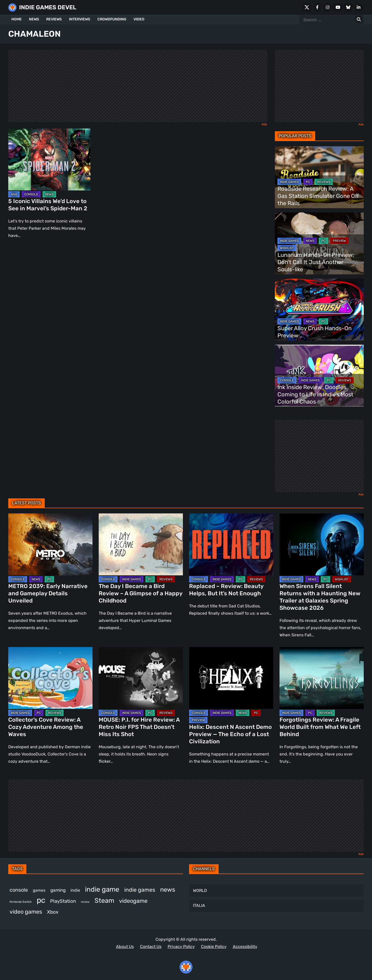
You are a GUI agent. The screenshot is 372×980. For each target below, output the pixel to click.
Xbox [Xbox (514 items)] (53, 912)
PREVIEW (339, 241)
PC (308, 182)
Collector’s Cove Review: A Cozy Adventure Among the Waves (46, 727)
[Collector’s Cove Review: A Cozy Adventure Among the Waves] (50, 678)
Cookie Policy (214, 947)
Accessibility (245, 947)
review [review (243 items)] (85, 902)
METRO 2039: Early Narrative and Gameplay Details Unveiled (48, 593)
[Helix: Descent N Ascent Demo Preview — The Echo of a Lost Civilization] (231, 678)
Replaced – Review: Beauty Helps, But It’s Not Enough (226, 590)
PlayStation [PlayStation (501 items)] (63, 901)
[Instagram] (328, 7)
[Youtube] (338, 7)
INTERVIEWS (80, 19)
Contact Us (151, 947)
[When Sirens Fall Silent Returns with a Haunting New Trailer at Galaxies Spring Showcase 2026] (322, 544)
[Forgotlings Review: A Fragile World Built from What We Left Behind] (322, 678)
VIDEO (139, 19)
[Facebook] (317, 7)
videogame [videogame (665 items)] (133, 901)
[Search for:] (359, 20)
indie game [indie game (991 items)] (102, 889)
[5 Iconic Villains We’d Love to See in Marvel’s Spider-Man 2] (49, 159)
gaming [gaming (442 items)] (58, 890)
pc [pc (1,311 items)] (41, 900)
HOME (17, 19)
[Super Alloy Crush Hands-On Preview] (319, 310)
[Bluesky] (348, 7)
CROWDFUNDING (112, 19)
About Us (125, 947)
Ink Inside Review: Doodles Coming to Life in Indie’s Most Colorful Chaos (315, 394)
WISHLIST (287, 248)
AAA (14, 194)
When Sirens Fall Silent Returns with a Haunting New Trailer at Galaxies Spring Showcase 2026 (320, 597)
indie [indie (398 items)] (75, 890)
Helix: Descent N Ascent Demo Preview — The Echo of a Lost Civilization (230, 734)
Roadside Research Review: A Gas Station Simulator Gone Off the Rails (318, 196)
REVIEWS (54, 19)
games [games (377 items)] (39, 890)
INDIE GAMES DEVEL (48, 7)
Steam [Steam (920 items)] (104, 900)
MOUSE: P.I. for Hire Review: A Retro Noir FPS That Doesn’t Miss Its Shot (139, 727)
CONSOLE (31, 194)
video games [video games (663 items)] (26, 912)
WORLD (200, 890)
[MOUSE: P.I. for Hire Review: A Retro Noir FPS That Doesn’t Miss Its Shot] (141, 678)
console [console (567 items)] (19, 890)
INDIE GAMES (289, 182)
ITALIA (199, 905)
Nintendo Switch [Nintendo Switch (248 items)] (21, 902)
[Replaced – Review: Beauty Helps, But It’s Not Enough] (231, 544)
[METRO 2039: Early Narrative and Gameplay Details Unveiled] (50, 544)
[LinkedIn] (359, 7)
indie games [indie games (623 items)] (140, 890)
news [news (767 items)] (168, 890)
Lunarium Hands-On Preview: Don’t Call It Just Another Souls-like (316, 262)
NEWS (34, 19)
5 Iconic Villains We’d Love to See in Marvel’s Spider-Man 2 (48, 205)
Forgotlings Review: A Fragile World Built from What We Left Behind (320, 727)
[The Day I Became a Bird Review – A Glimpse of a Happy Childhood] (141, 544)
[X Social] (307, 7)
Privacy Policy (181, 947)
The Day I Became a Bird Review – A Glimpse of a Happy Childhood (141, 593)
